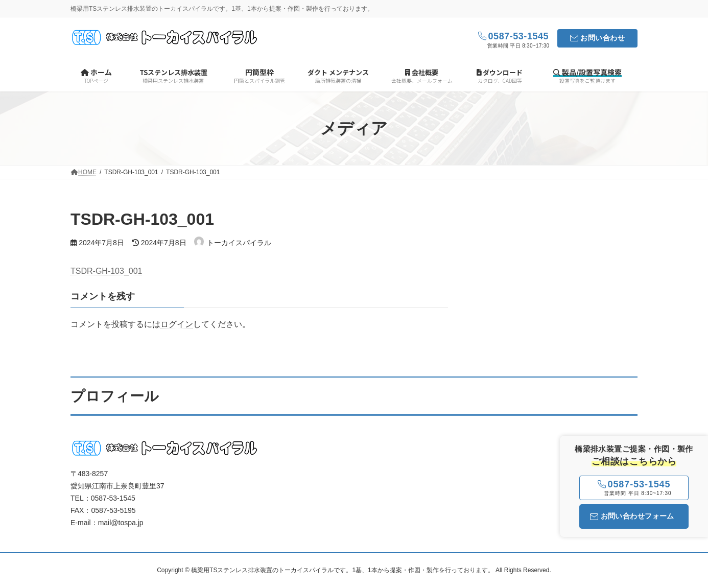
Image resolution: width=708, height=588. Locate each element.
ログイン (177, 324)
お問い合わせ (603, 38)
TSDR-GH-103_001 (107, 271)
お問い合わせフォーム (632, 516)
